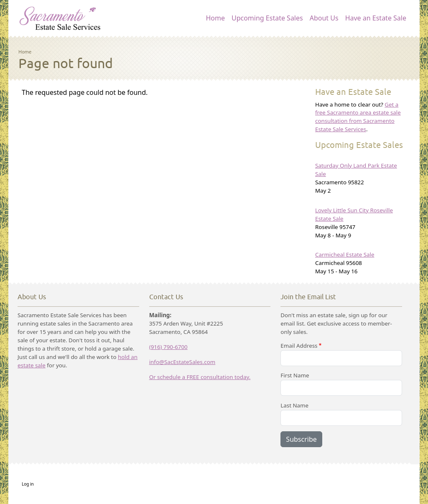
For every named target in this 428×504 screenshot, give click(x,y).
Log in (28, 484)
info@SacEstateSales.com (182, 362)
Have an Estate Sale (376, 18)
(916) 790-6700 (168, 347)
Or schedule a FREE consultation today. (200, 377)
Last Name (294, 405)
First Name (295, 375)
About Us (324, 18)
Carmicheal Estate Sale (345, 255)
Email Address (299, 346)
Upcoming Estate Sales (267, 18)
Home (215, 18)
